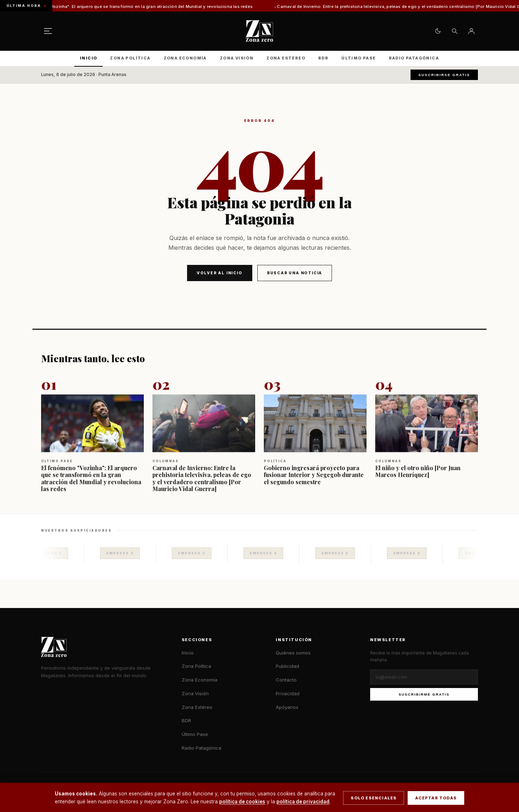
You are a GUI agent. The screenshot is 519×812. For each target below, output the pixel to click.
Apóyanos (287, 707)
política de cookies (242, 802)
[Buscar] (454, 31)
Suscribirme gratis (424, 694)
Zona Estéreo (286, 58)
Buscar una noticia (295, 273)
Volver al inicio (220, 273)
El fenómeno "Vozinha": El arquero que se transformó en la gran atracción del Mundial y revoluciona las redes (146, 6)
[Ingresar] (471, 31)
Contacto (286, 680)
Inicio (88, 58)
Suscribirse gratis (444, 75)
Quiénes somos (293, 653)
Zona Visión (237, 58)
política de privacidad (303, 802)
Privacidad (288, 693)
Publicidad (287, 666)
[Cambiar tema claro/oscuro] (438, 31)
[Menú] (48, 31)
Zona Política (130, 58)
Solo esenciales (374, 798)
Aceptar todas (436, 798)
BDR (323, 58)
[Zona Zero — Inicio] (259, 31)
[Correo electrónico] (424, 677)
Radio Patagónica (414, 58)
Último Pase (358, 58)
